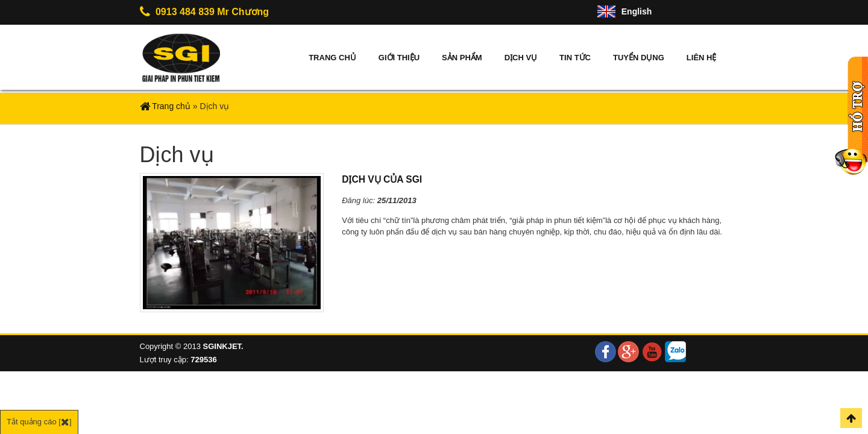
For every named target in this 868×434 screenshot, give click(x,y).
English (637, 11)
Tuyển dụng (639, 58)
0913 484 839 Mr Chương (205, 12)
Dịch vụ (521, 58)
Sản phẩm (462, 58)
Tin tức (575, 58)
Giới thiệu (399, 58)
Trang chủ (332, 58)
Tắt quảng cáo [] (39, 422)
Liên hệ (702, 58)
